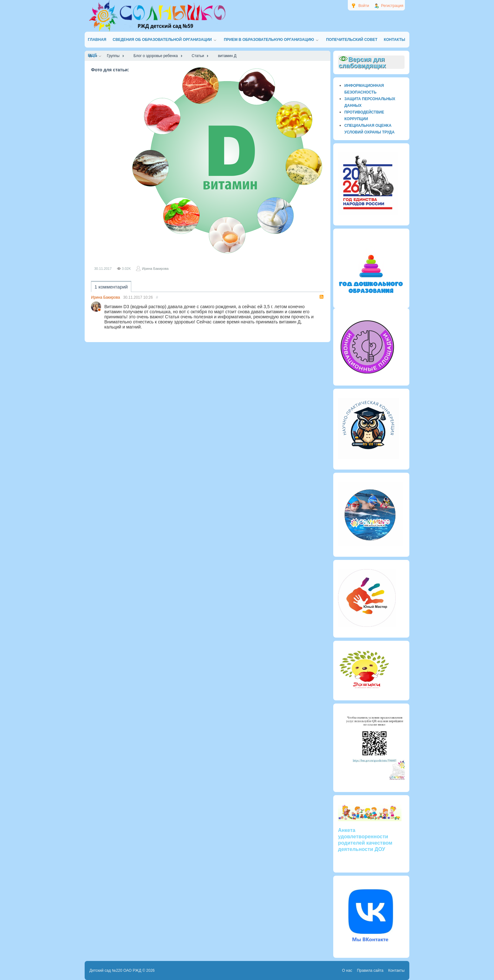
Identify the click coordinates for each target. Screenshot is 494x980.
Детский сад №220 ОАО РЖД (115, 970)
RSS (322, 297)
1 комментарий (111, 287)
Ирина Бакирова (155, 269)
